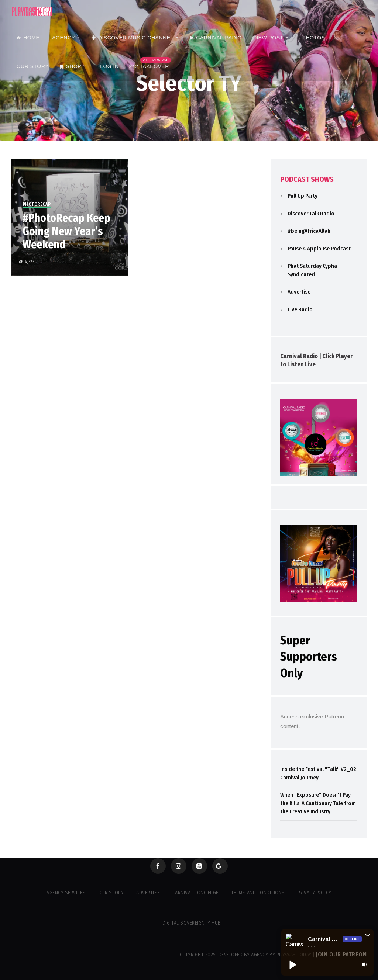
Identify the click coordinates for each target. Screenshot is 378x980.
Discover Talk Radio (311, 214)
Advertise (299, 292)
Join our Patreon (341, 954)
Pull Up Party (303, 196)
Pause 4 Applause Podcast (319, 249)
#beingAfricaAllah (309, 231)
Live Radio (300, 309)
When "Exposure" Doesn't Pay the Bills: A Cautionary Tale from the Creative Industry (318, 803)
